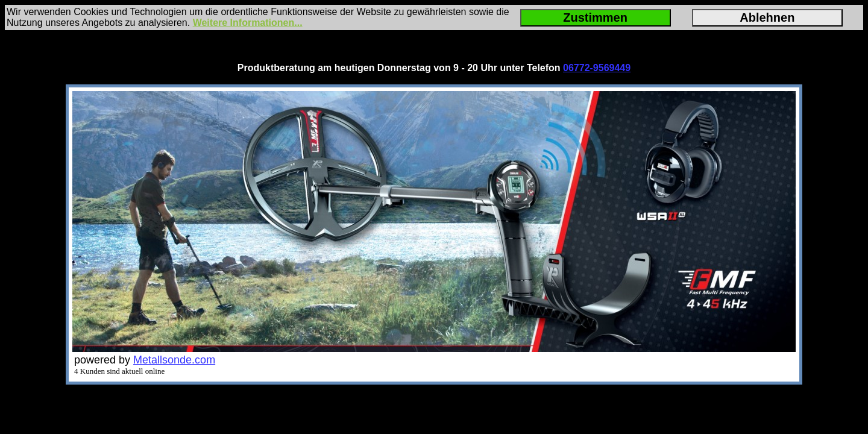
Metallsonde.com (174, 360)
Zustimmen (595, 17)
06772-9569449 (597, 68)
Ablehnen (767, 17)
